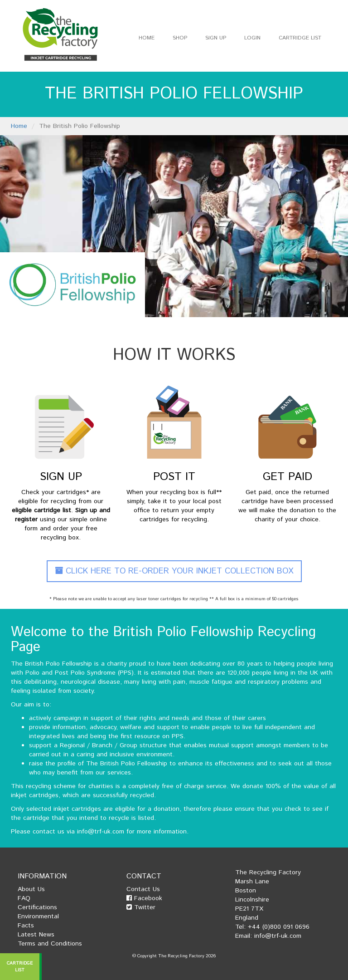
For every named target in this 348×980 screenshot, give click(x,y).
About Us (31, 889)
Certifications (37, 907)
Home (147, 38)
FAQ (24, 898)
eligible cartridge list (41, 510)
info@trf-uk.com (101, 832)
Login (252, 38)
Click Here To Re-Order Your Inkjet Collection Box (174, 571)
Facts (26, 926)
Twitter (141, 907)
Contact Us (143, 889)
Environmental (38, 916)
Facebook (144, 898)
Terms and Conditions (50, 944)
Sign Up (216, 38)
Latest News (36, 935)
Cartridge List (300, 38)
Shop (180, 38)
